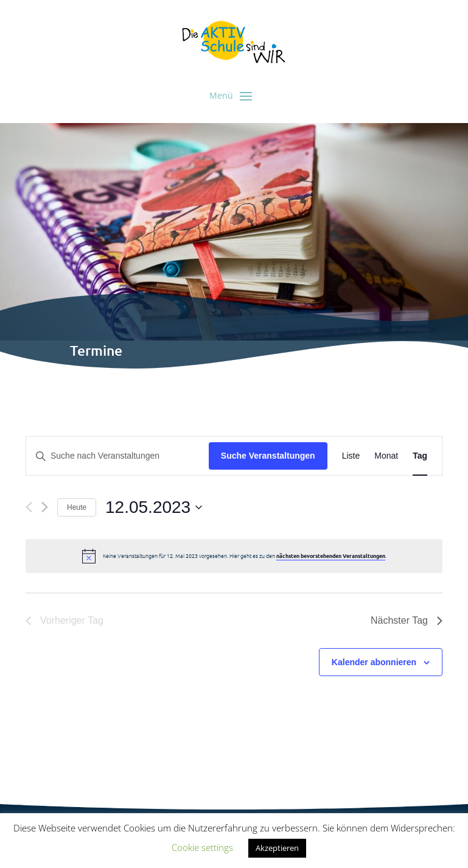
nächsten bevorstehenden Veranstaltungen (331, 556)
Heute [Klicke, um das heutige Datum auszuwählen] (77, 507)
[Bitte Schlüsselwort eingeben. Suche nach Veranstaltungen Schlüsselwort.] (117, 456)
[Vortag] (29, 507)
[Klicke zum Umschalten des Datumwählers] (154, 507)
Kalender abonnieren (374, 662)
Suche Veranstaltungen (268, 456)
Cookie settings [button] (202, 847)
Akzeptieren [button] (277, 848)
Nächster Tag (407, 620)
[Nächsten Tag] (45, 507)
